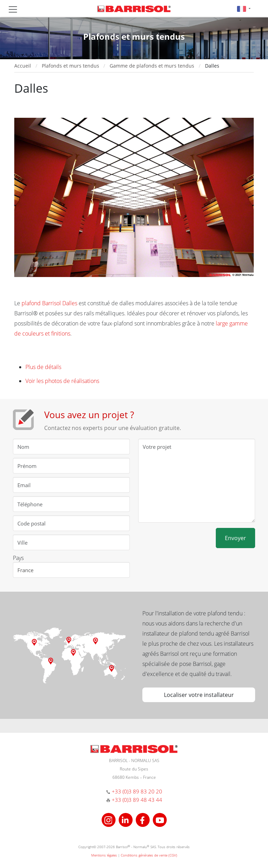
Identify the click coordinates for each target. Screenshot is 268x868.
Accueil (23, 66)
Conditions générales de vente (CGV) (149, 855)
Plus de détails (43, 367)
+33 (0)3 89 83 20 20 (137, 791)
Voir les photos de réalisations (62, 381)
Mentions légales (104, 855)
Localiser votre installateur (199, 695)
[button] (244, 9)
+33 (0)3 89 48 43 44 (137, 800)
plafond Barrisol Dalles (49, 303)
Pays (18, 558)
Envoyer (235, 538)
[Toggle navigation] (13, 9)
